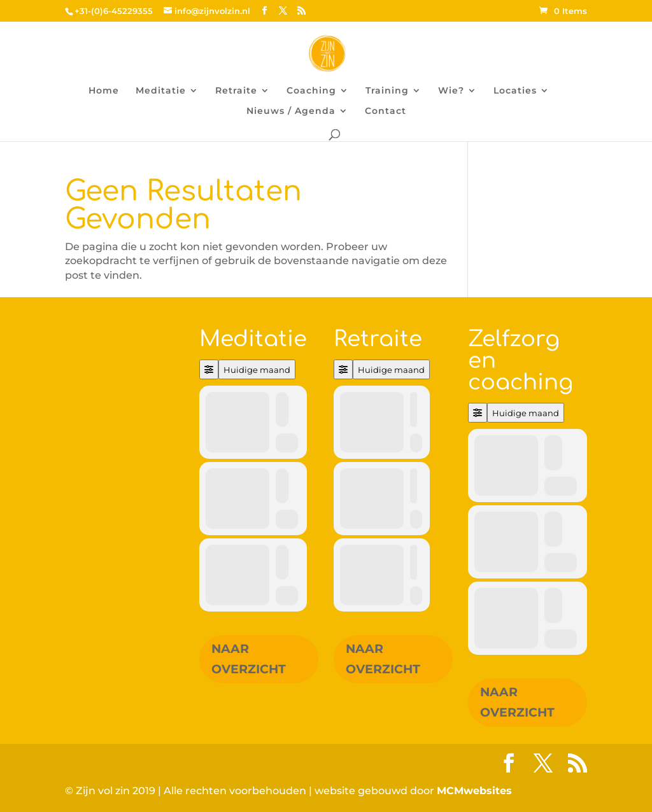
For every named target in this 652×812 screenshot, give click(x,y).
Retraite (236, 91)
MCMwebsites (474, 791)
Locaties (515, 91)
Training (387, 91)
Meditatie (161, 91)
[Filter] (209, 369)
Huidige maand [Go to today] (257, 370)
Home (104, 91)
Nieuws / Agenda (291, 111)
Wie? (451, 91)
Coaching (311, 91)
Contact (386, 111)
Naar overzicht (249, 659)
